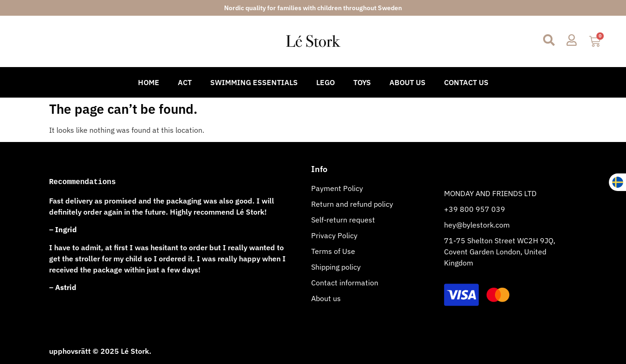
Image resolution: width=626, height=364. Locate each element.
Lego (326, 82)
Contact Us (466, 82)
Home (149, 82)
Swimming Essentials (254, 82)
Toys (362, 82)
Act (185, 82)
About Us (407, 82)
